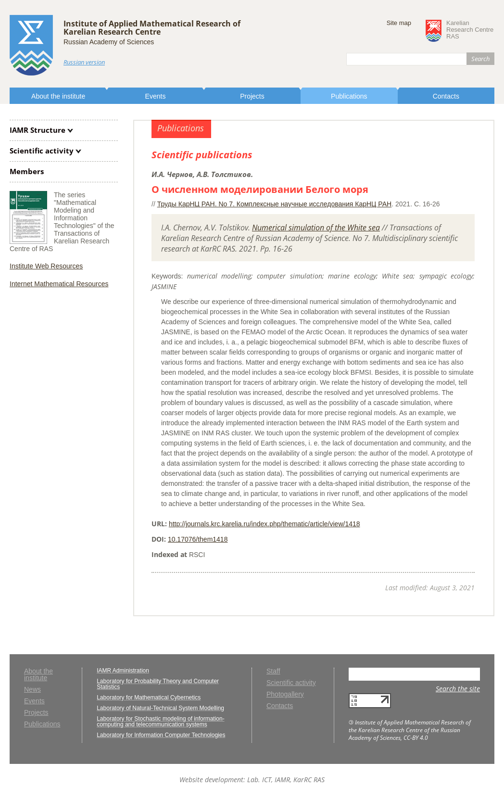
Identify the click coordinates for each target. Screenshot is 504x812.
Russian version (84, 62)
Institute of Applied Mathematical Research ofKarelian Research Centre (152, 28)
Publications (349, 96)
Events (156, 96)
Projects (252, 96)
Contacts (446, 96)
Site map (399, 23)
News (32, 690)
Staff (273, 671)
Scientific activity (42, 151)
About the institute (58, 96)
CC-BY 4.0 (416, 738)
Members (27, 171)
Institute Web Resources (46, 266)
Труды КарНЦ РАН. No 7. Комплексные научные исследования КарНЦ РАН (275, 204)
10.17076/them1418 (198, 539)
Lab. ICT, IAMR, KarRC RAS (286, 780)
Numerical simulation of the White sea (316, 228)
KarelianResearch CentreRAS (470, 30)
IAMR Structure (38, 130)
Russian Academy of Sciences (109, 42)
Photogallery (285, 694)
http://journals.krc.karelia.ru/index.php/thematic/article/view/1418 (265, 524)
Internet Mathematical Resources (59, 284)
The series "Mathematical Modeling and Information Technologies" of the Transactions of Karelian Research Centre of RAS (62, 222)
